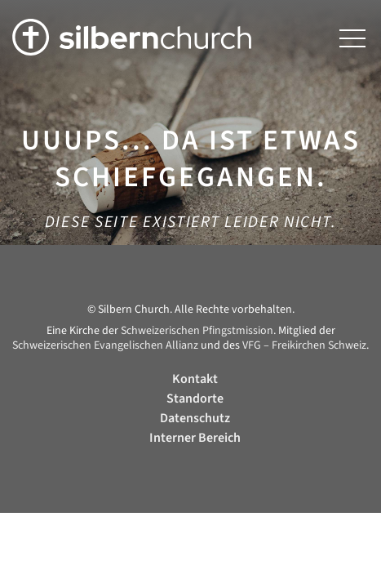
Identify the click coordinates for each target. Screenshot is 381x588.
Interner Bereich (195, 438)
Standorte (195, 399)
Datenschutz (195, 418)
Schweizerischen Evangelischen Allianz (105, 345)
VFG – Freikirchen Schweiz (304, 345)
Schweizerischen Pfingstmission (197, 331)
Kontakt (195, 379)
